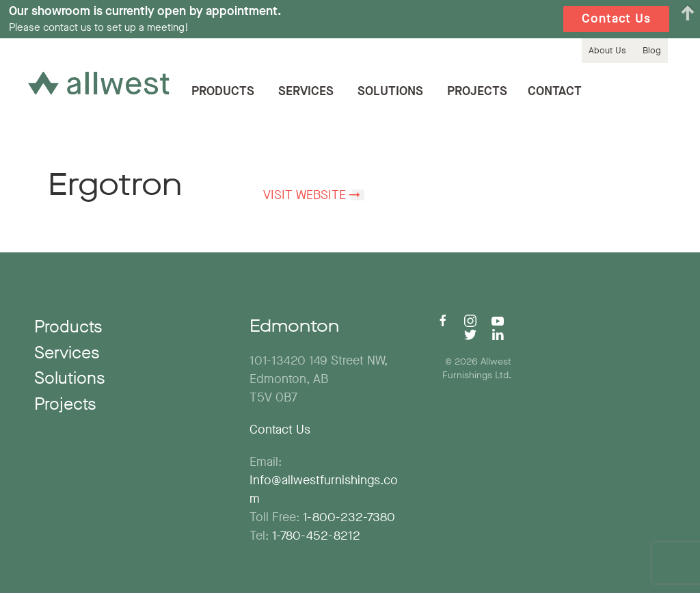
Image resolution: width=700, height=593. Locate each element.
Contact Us (280, 430)
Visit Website (305, 195)
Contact (555, 91)
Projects (477, 91)
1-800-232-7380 (349, 517)
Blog (652, 51)
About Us (607, 51)
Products (223, 91)
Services (306, 91)
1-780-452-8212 (316, 536)
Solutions (390, 91)
